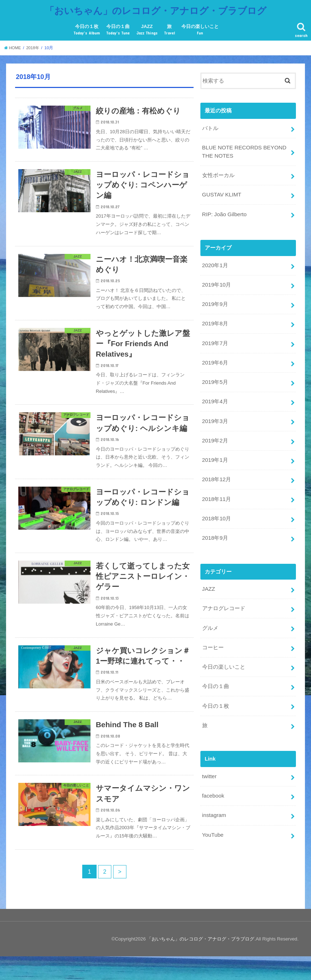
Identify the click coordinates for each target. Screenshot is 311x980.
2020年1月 (215, 260)
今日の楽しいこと (200, 28)
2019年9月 (215, 298)
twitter (209, 761)
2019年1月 (215, 450)
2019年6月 (215, 356)
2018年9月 (215, 526)
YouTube (212, 817)
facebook (213, 780)
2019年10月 (216, 279)
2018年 (34, 46)
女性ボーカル (218, 172)
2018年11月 (216, 488)
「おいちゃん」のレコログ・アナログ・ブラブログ (156, 9)
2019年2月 (215, 431)
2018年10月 (216, 507)
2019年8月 (215, 317)
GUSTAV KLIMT (221, 191)
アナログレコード (223, 596)
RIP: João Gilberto (224, 210)
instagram (213, 798)
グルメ (210, 615)
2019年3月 (215, 412)
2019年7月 (215, 336)
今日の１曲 (118, 28)
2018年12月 (216, 469)
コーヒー (213, 634)
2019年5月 (215, 375)
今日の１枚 (87, 28)
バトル (210, 126)
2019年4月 (215, 394)
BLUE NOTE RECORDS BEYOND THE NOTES (243, 149)
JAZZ (147, 28)
